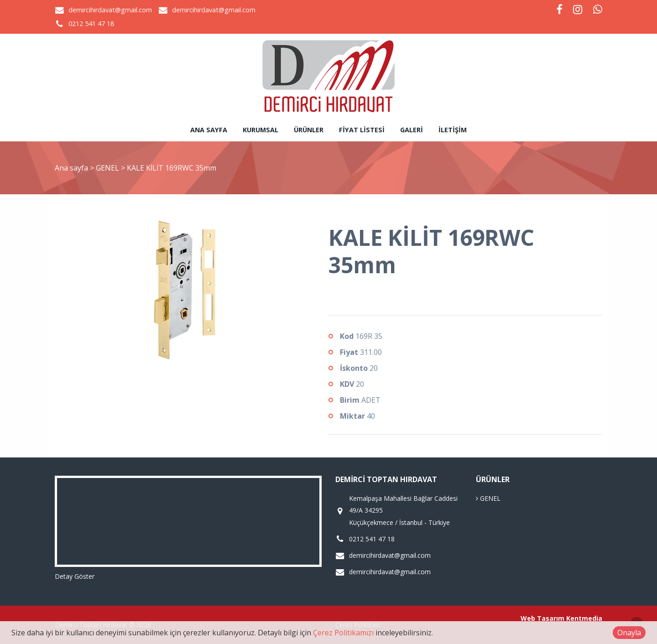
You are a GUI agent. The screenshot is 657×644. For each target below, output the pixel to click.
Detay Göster (75, 576)
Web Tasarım (542, 618)
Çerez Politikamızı (343, 633)
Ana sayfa (209, 130)
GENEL (108, 168)
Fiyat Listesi (362, 130)
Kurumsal (261, 130)
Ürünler (309, 130)
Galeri (412, 130)
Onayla (629, 633)
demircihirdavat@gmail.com (110, 10)
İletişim (453, 130)
